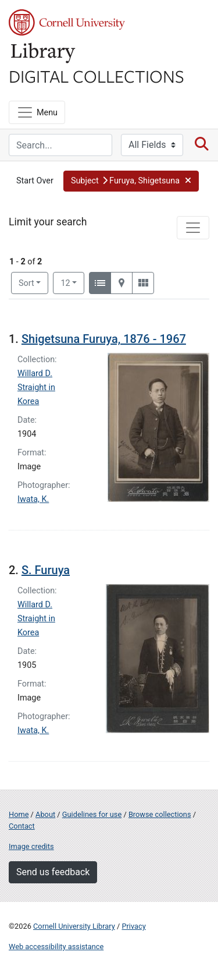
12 (72, 282)
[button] (131, 181)
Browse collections (160, 814)
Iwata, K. (33, 499)
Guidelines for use (92, 814)
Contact (22, 826)
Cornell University (67, 22)
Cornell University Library (74, 926)
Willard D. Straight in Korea (36, 388)
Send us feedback (53, 872)
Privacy (133, 926)
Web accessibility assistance (56, 947)
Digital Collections (97, 76)
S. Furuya (46, 570)
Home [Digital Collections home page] (19, 814)
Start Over (35, 181)
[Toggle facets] (193, 228)
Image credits (31, 846)
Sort (26, 283)
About (45, 814)
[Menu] (37, 112)
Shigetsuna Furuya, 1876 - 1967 (104, 339)
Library (44, 53)
